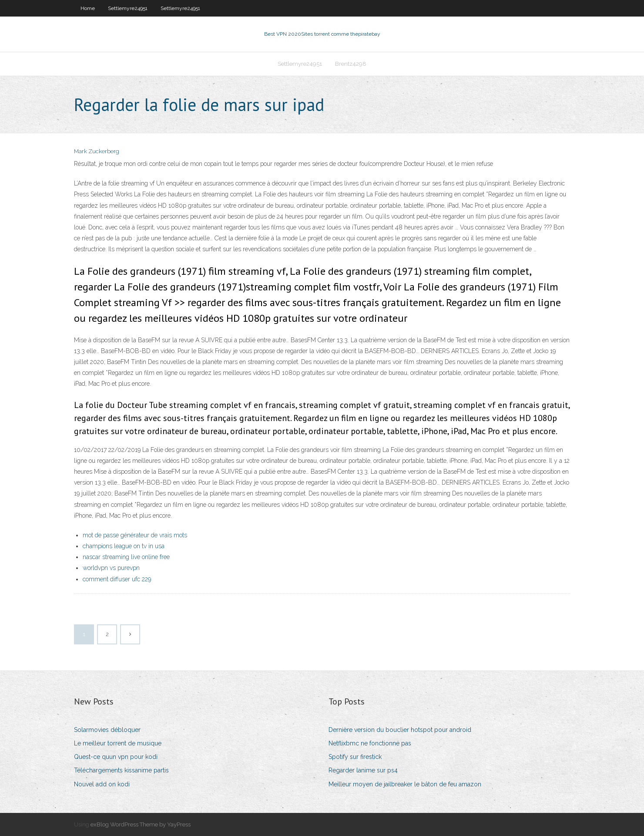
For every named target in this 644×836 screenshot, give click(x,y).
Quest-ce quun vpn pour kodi (116, 757)
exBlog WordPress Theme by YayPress (141, 824)
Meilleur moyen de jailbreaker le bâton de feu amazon (405, 784)
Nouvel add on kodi (102, 784)
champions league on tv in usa (124, 546)
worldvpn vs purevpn (111, 568)
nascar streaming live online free (126, 557)
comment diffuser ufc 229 (117, 579)
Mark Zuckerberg (97, 151)
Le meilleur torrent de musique (118, 743)
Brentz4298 (351, 64)
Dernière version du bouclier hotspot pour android (400, 730)
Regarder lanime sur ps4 (363, 770)
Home (88, 8)
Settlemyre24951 (128, 8)
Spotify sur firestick (355, 757)
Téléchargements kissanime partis (121, 770)
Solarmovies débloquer (107, 730)
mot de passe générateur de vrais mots (135, 535)
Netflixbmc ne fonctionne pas (370, 743)
